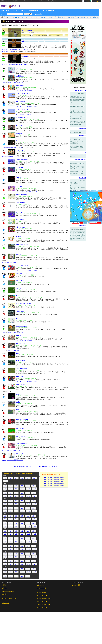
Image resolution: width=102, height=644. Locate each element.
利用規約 (4, 585)
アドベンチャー (29, 17)
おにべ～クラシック (80, 91)
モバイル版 (94, 1)
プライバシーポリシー (8, 591)
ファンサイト (10, 83)
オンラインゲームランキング (45, 598)
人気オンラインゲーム (43, 608)
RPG (16, 17)
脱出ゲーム (61, 17)
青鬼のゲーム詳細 (8, 51)
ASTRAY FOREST (80, 159)
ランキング (20, 83)
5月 (28, 486)
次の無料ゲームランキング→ (48, 467)
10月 (28, 478)
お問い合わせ (5, 603)
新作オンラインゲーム (43, 602)
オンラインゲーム (19, 11)
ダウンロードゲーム (49, 11)
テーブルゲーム (68, 17)
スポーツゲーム (77, 17)
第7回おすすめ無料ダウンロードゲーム (12, 147)
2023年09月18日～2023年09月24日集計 (54, 483)
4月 (22, 486)
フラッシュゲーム (34, 11)
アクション (21, 17)
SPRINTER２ (82, 136)
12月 (5, 481)
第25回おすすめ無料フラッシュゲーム (12, 157)
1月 (5, 486)
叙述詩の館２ (82, 226)
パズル (55, 17)
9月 (22, 478)
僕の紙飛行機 (82, 178)
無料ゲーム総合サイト (11, 6)
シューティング (48, 17)
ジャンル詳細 (39, 14)
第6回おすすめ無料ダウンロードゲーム (15, 65)
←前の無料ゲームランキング (22, 467)
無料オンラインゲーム (43, 596)
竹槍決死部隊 (82, 128)
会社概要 (4, 594)
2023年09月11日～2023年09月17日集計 (54, 481)
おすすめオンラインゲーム (44, 605)
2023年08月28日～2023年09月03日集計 (54, 477)
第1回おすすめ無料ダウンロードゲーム (15, 49)
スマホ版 (85, 1)
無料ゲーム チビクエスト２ (9, 598)
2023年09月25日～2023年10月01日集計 (54, 485)
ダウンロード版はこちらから (24, 114)
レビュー (4, 83)
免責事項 (4, 588)
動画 (15, 83)
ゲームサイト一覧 (42, 588)
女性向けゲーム (87, 17)
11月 (34, 478)
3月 (16, 486)
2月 (11, 486)
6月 (5, 478)
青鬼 (85, 152)
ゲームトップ (6, 11)
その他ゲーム (95, 17)
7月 (11, 478)
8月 (16, 478)
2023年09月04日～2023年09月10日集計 (54, 479)
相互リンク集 (40, 585)
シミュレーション (39, 17)
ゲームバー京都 (76, 585)
